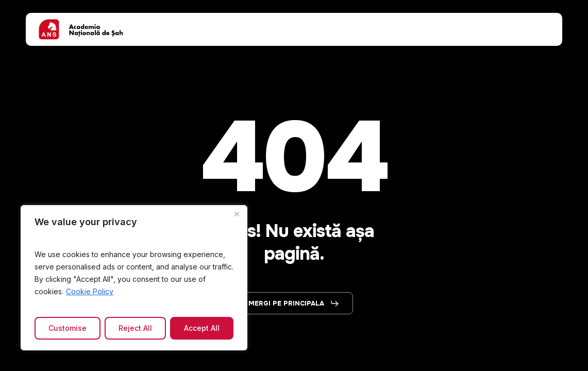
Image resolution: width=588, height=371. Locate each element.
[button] (294, 303)
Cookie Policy (90, 291)
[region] (134, 278)
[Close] (237, 214)
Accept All (202, 328)
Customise (68, 328)
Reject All (135, 328)
